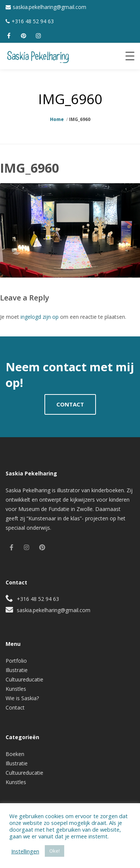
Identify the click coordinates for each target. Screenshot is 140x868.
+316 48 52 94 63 (33, 21)
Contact (15, 707)
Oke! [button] (55, 851)
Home (57, 119)
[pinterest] (24, 36)
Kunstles (16, 689)
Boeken (15, 754)
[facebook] (9, 36)
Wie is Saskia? (22, 698)
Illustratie (17, 670)
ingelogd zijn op (40, 317)
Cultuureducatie (24, 679)
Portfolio (16, 661)
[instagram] (38, 36)
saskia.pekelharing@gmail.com (49, 7)
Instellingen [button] (25, 851)
